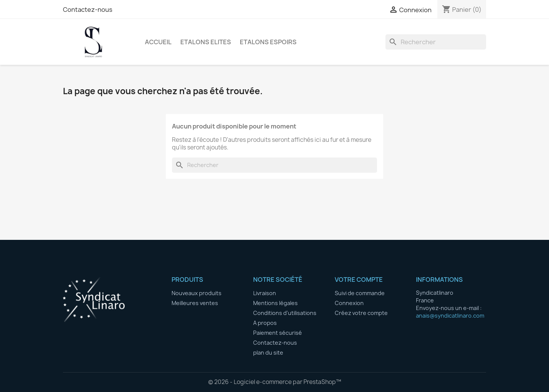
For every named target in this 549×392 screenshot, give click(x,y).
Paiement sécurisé (278, 333)
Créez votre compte (361, 313)
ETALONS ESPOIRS (268, 42)
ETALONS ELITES (206, 42)
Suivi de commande (360, 293)
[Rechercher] (436, 42)
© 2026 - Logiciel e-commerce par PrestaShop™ (275, 382)
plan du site (268, 353)
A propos (265, 323)
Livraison (265, 293)
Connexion (349, 303)
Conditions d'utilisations (285, 313)
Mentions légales (275, 303)
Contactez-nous (88, 10)
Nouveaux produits (197, 293)
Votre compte (359, 280)
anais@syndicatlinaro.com (450, 316)
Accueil (158, 42)
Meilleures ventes (195, 303)
